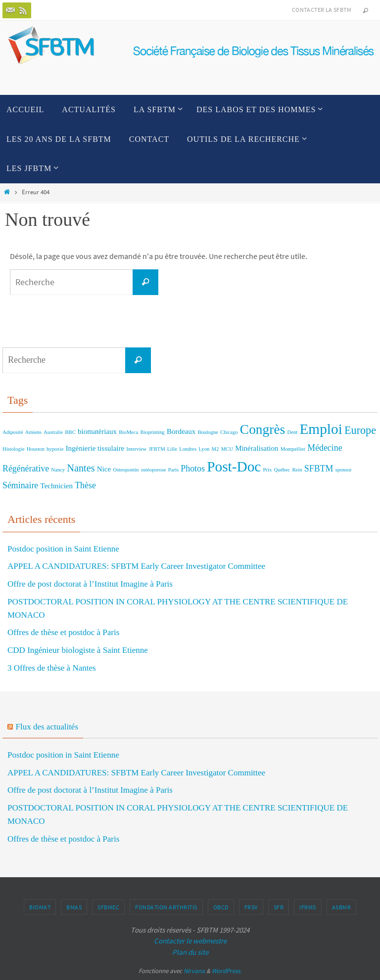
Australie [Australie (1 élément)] (53, 432)
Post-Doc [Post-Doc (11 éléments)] (234, 467)
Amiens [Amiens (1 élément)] (33, 432)
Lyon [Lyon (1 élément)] (204, 449)
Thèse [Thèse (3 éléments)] (85, 485)
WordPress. (227, 971)
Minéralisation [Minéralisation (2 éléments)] (257, 448)
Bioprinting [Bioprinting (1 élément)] (153, 432)
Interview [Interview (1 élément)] (136, 449)
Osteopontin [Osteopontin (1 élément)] (126, 470)
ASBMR (342, 907)
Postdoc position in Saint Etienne (63, 549)
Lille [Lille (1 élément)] (172, 449)
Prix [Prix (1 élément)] (268, 470)
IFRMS (308, 907)
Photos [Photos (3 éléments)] (193, 469)
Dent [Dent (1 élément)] (292, 432)
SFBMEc (108, 907)
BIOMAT (40, 907)
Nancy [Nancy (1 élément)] (58, 470)
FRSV (251, 907)
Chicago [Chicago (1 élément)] (229, 432)
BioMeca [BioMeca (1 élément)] (128, 432)
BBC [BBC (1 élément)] (70, 432)
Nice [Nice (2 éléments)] (104, 469)
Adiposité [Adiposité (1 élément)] (13, 432)
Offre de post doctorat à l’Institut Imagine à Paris (90, 584)
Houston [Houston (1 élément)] (36, 449)
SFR (279, 907)
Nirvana (194, 971)
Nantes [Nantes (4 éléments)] (81, 468)
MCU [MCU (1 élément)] (227, 449)
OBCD (221, 907)
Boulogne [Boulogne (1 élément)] (208, 432)
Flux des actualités (47, 727)
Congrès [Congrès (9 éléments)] (262, 429)
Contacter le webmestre (190, 941)
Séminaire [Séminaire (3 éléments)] (20, 485)
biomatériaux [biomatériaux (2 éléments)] (97, 431)
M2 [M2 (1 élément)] (215, 449)
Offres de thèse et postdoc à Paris (63, 632)
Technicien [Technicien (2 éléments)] (57, 486)
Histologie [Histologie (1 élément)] (13, 449)
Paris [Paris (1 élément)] (173, 470)
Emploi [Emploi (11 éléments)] (321, 429)
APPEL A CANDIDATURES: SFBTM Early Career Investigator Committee (136, 566)
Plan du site (190, 952)
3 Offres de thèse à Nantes (52, 668)
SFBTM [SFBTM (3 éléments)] (319, 469)
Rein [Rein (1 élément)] (297, 470)
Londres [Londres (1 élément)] (188, 449)
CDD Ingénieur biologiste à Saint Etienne (78, 650)
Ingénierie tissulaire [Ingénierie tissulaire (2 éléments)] (95, 448)
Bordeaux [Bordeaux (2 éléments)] (181, 431)
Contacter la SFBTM (322, 10)
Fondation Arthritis (166, 907)
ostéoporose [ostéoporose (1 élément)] (154, 470)
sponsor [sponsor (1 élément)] (344, 470)
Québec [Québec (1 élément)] (282, 470)
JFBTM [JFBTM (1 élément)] (157, 449)
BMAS (74, 907)
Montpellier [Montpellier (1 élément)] (293, 449)
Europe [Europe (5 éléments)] (360, 430)
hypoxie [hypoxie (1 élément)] (55, 449)
